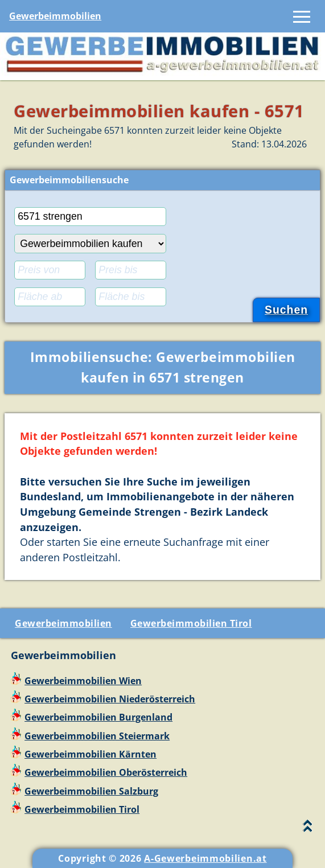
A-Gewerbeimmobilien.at (205, 858)
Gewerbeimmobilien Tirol (191, 623)
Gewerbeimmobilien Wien (83, 681)
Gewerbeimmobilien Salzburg (91, 791)
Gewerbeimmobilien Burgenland (98, 717)
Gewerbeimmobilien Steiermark (97, 736)
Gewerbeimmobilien (55, 16)
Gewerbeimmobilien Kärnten (90, 754)
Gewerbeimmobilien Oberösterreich (106, 772)
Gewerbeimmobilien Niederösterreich (110, 699)
